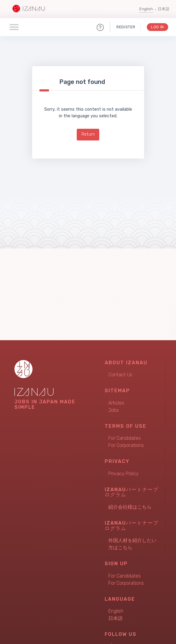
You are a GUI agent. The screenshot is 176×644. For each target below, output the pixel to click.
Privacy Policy (124, 474)
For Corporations (126, 445)
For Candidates (125, 438)
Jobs (114, 410)
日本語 (164, 9)
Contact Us (120, 375)
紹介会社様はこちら (130, 507)
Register (126, 27)
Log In (157, 27)
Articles (116, 403)
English (146, 9)
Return (88, 134)
